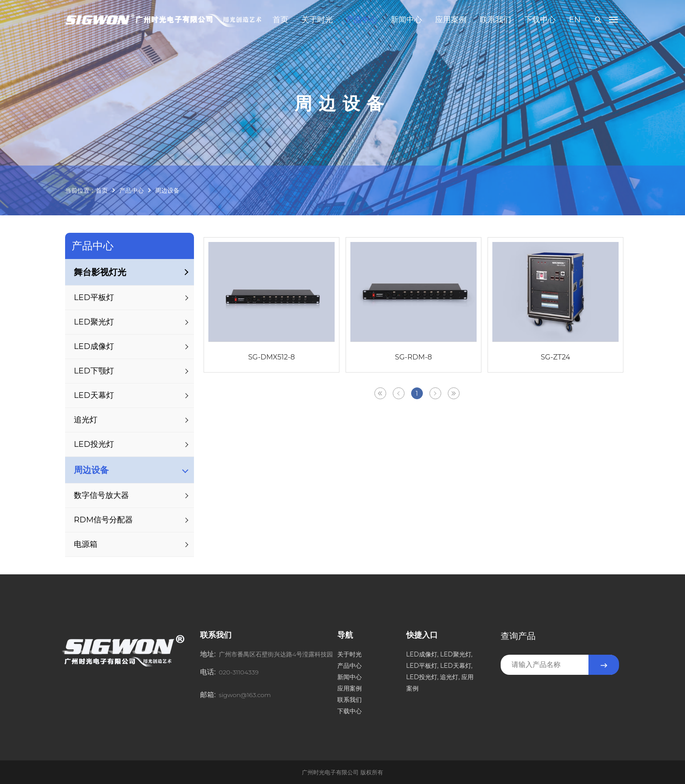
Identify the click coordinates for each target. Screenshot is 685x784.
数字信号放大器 (101, 495)
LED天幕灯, (456, 666)
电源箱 (86, 544)
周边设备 (167, 190)
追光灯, (450, 677)
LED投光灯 (94, 444)
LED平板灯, (422, 666)
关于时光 (317, 20)
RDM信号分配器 (103, 520)
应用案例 (451, 20)
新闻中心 (406, 20)
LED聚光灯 (94, 322)
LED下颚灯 (94, 371)
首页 (280, 20)
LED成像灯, (422, 654)
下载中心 (540, 20)
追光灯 (86, 420)
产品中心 (362, 20)
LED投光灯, (422, 677)
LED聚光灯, (456, 654)
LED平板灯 (94, 297)
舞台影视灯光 (100, 272)
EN (575, 20)
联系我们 (495, 20)
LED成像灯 (94, 346)
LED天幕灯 (94, 395)
